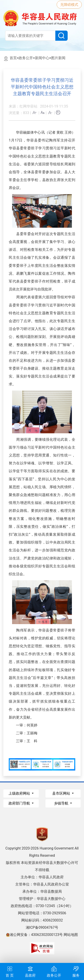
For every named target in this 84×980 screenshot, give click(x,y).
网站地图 (71, 935)
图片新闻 (58, 58)
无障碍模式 (69, 5)
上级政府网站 (20, 793)
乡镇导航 (62, 803)
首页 (13, 58)
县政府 (30, 971)
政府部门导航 (20, 803)
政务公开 (26, 58)
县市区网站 (62, 793)
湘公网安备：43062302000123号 (34, 935)
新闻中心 (42, 58)
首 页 (10, 971)
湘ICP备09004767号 (42, 927)
